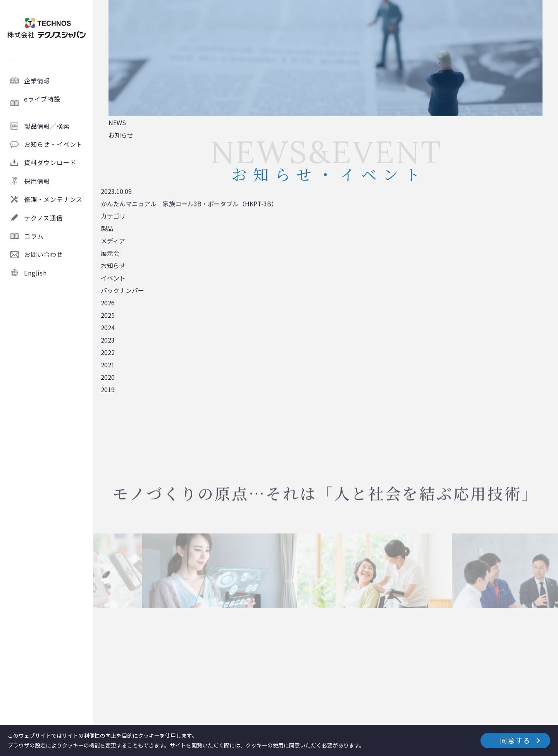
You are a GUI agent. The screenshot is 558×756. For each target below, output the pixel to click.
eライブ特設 (55, 103)
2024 (108, 327)
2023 (108, 340)
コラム (34, 236)
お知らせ (113, 265)
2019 (108, 389)
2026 (108, 303)
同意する (515, 740)
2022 (108, 352)
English (35, 273)
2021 (108, 365)
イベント (113, 278)
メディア (113, 241)
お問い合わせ (44, 254)
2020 (108, 377)
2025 (108, 315)
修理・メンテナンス (53, 199)
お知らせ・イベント (53, 144)
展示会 (110, 253)
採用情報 (37, 181)
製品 (107, 228)
